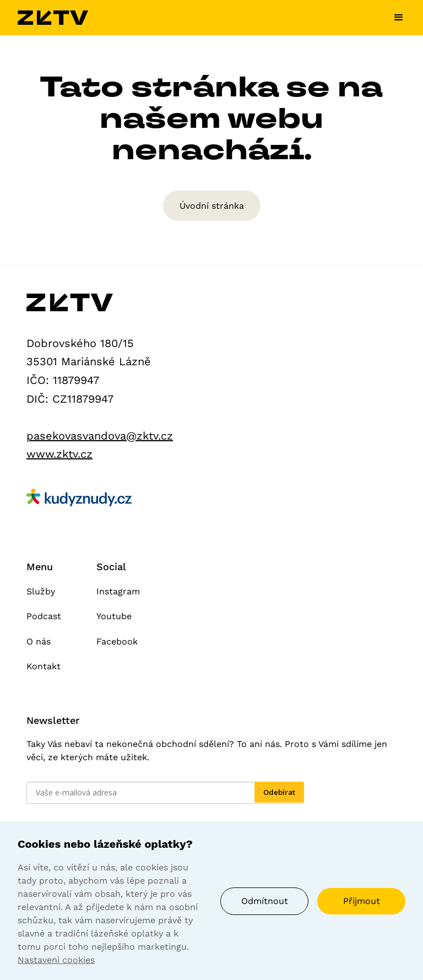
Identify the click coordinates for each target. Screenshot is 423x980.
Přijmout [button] (362, 901)
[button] (394, 18)
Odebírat (279, 792)
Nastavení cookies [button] (56, 960)
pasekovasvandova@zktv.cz (100, 436)
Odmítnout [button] (265, 901)
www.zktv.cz (59, 454)
